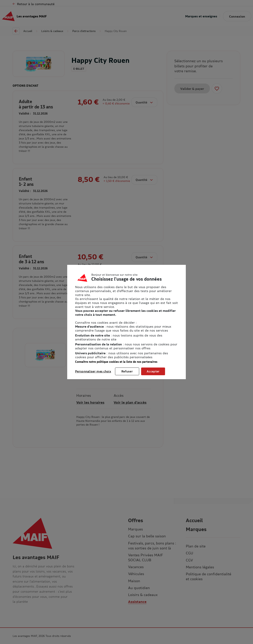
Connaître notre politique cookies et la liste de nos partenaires (116, 362)
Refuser (127, 371)
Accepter (153, 371)
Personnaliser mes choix (93, 371)
